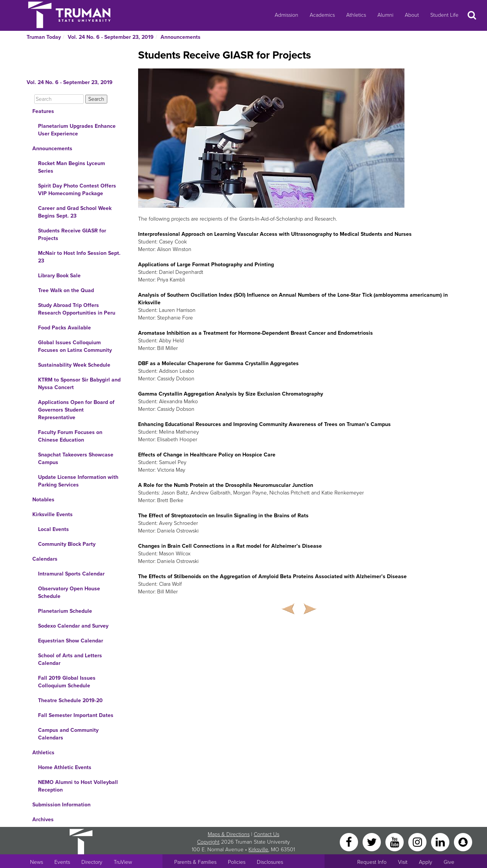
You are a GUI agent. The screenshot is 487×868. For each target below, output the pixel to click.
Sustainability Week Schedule (74, 365)
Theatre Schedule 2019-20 (70, 700)
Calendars (45, 559)
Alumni (385, 15)
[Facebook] (350, 842)
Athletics (356, 15)
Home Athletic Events (65, 767)
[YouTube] (395, 842)
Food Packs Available (64, 328)
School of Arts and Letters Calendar (70, 659)
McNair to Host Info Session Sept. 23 (79, 257)
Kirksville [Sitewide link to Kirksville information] (258, 850)
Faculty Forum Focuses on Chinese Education (70, 436)
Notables (43, 500)
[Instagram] (418, 842)
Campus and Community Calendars (68, 734)
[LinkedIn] (441, 842)
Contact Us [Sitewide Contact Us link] (267, 834)
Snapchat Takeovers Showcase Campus (76, 459)
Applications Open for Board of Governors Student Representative (76, 410)
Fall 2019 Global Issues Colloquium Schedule (67, 682)
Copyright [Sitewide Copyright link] (208, 842)
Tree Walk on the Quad (66, 290)
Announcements (181, 37)
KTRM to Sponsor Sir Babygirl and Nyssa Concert (79, 384)
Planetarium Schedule (65, 611)
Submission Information (61, 805)
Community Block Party (67, 544)
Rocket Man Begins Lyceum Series (72, 167)
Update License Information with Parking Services (78, 481)
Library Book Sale (59, 276)
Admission (286, 15)
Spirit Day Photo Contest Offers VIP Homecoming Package (77, 190)
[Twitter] (372, 842)
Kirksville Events (53, 514)
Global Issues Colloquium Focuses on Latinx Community (75, 346)
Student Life (444, 15)
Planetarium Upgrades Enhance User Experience (77, 130)
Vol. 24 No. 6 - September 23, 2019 (111, 37)
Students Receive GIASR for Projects (72, 234)
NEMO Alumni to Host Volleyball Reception (78, 786)
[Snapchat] (463, 842)
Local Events (53, 529)
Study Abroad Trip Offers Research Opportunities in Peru (77, 309)
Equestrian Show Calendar (71, 641)
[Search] (59, 99)
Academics (322, 15)
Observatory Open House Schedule (69, 592)
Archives (43, 820)
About (412, 15)
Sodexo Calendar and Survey (73, 626)
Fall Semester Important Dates (76, 715)
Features (43, 111)
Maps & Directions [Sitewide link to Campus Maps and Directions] (229, 834)
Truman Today (44, 37)
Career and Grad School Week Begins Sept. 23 (75, 212)
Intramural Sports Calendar (71, 574)
